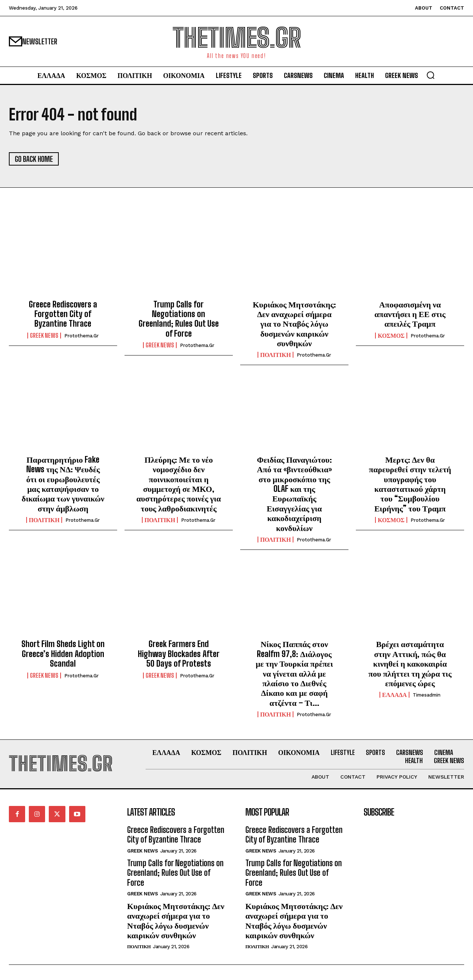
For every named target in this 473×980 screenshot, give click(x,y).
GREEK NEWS (44, 336)
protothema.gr (81, 336)
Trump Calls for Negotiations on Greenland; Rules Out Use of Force (179, 319)
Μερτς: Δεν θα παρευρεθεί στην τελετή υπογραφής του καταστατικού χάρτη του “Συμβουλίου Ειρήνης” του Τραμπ (410, 484)
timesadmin (427, 695)
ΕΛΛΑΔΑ (394, 695)
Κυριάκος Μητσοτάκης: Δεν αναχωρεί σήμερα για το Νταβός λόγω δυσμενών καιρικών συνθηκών (294, 324)
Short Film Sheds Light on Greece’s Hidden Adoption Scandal (63, 654)
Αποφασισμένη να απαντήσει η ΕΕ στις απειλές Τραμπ (410, 314)
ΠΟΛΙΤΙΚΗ (275, 355)
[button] (431, 75)
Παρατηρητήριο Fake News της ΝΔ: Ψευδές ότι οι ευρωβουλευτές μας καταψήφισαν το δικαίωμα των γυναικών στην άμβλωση (63, 484)
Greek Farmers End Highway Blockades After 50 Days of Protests (179, 654)
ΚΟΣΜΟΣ (391, 336)
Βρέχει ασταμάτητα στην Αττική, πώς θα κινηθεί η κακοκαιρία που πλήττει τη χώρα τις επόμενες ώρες (410, 663)
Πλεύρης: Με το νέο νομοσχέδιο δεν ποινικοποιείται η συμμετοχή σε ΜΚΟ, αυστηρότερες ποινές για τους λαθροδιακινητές (179, 484)
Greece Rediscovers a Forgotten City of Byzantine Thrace (63, 314)
